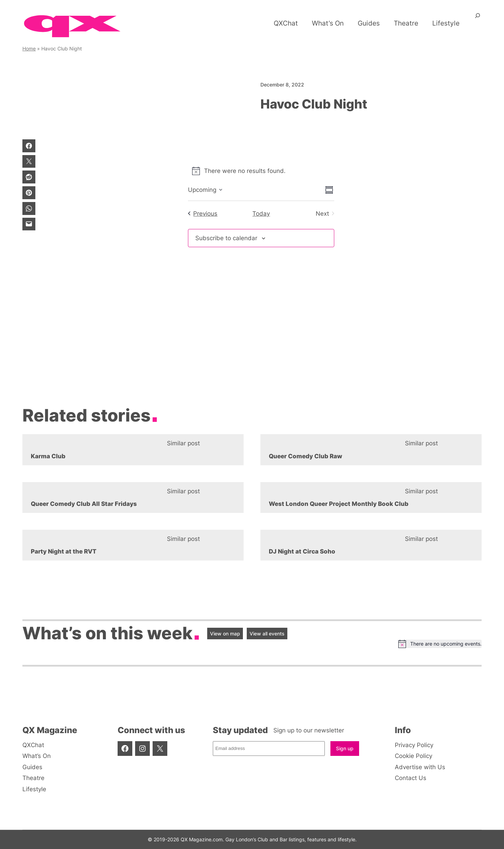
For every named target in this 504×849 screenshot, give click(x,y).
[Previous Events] (203, 214)
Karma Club (48, 456)
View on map (225, 634)
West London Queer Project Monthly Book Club (339, 504)
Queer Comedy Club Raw (306, 456)
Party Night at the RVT (64, 551)
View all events (267, 634)
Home (29, 48)
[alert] (261, 171)
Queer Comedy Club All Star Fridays (84, 504)
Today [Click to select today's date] (261, 213)
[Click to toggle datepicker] (205, 190)
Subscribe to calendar (226, 238)
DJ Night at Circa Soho (302, 551)
